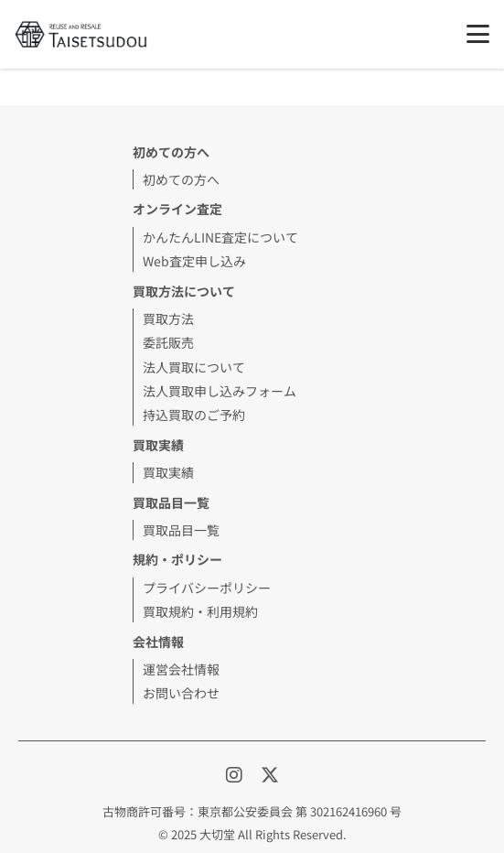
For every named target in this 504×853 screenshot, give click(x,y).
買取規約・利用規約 (200, 611)
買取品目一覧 (181, 530)
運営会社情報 (181, 669)
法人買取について (194, 367)
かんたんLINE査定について (220, 237)
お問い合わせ (181, 693)
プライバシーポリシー (207, 588)
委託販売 (168, 342)
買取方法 (168, 319)
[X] (270, 774)
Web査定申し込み (194, 261)
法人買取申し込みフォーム (220, 391)
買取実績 (158, 445)
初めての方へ (181, 179)
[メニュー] (478, 34)
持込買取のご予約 (194, 415)
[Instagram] (236, 774)
